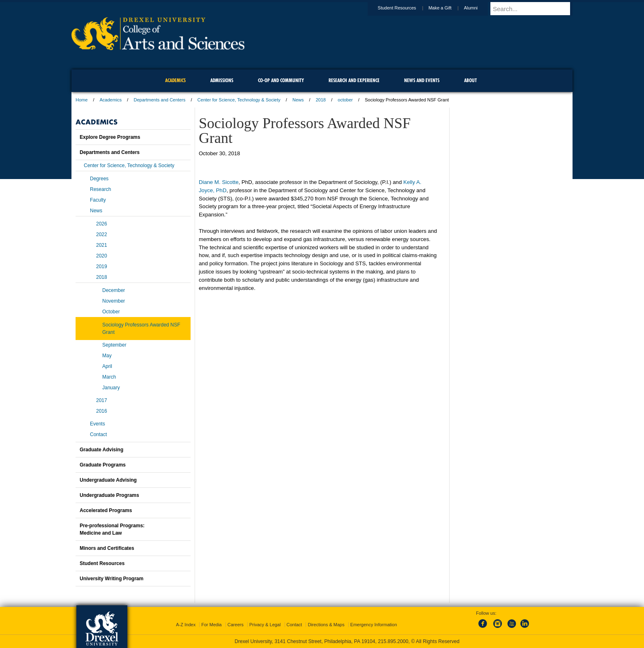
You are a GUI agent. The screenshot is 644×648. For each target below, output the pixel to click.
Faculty (98, 200)
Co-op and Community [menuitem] (281, 80)
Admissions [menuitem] (222, 80)
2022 (102, 234)
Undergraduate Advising (108, 480)
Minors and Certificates (107, 548)
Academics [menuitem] (175, 80)
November (114, 301)
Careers (236, 625)
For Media (212, 625)
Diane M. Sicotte (219, 182)
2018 (321, 100)
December (114, 290)
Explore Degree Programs (110, 137)
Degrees (99, 179)
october (345, 100)
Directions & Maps (326, 625)
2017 (102, 400)
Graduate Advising (101, 450)
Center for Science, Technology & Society (239, 100)
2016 (102, 411)
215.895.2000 (393, 641)
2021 (102, 245)
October (111, 312)
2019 (102, 267)
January (111, 388)
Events (98, 424)
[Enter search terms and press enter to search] (535, 9)
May (107, 356)
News (298, 100)
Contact (98, 434)
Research (100, 189)
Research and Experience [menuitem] (354, 80)
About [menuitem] (470, 80)
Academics (111, 100)
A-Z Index (186, 625)
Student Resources (405, 8)
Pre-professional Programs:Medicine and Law (112, 529)
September (114, 345)
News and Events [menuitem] (422, 80)
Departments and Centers (159, 100)
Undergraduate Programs (109, 495)
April (107, 366)
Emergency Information (374, 625)
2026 (102, 224)
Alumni (478, 8)
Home (82, 100)
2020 (102, 256)
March (109, 377)
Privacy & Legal (265, 625)
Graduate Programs (103, 465)
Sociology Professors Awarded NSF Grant (141, 329)
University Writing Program (112, 579)
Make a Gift (448, 8)
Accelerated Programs (106, 510)
